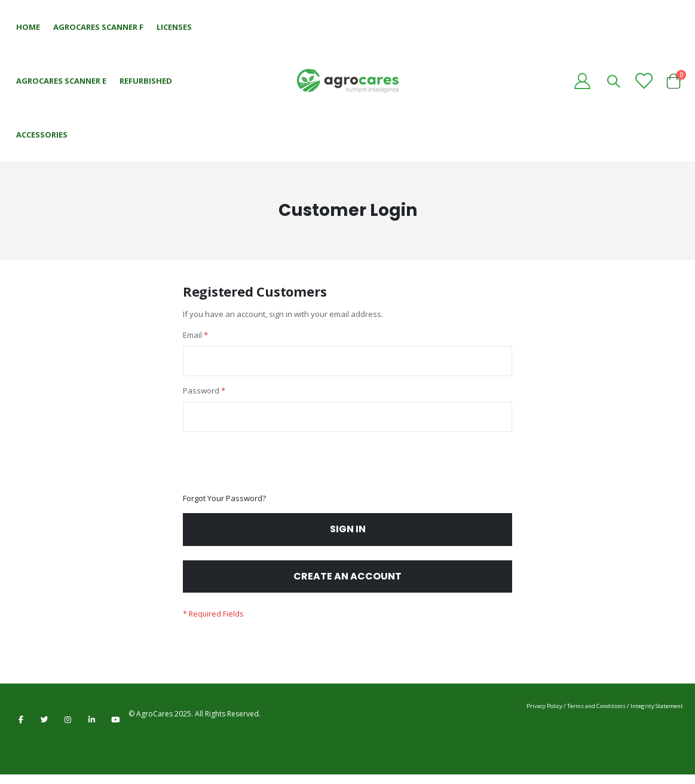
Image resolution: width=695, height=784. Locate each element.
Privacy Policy (544, 716)
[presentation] (274, 469)
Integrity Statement (657, 716)
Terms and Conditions (596, 716)
